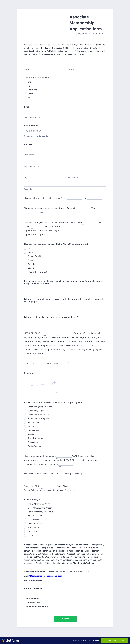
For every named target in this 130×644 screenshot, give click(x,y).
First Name (28, 69)
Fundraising (33, 426)
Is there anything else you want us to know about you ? (51, 317)
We (29, 98)
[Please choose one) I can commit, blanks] (64, 456)
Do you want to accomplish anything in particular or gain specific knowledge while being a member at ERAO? (64, 282)
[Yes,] (31, 212)
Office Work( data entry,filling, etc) (43, 407)
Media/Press (33, 430)
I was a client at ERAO (37, 272)
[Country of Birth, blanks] (47, 486)
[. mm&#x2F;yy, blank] (61, 364)
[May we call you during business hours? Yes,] (74, 198)
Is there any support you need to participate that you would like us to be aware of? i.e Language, (64, 300)
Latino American (35, 524)
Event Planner (34, 422)
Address (28, 144)
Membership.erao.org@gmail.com (46, 576)
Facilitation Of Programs (38, 419)
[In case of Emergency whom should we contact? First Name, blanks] (89, 223)
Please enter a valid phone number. (36, 136)
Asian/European (35, 516)
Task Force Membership (38, 415)
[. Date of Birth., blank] (77, 486)
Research (32, 434)
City (26, 178)
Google (31, 268)
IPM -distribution (35, 438)
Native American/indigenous (40, 512)
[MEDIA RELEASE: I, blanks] (50, 333)
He (29, 86)
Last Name (71, 69)
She (29, 82)
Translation (33, 442)
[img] (44, 383)
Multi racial (33, 531)
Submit (66, 619)
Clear (58, 393)
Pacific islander (35, 520)
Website (31, 264)
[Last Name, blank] (37, 227)
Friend (31, 260)
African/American (35, 528)
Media (30, 252)
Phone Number (31, 126)
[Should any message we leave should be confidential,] (83, 208)
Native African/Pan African (39, 504)
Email (27, 107)
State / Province (72, 178)
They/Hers (32, 90)
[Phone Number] (44, 131)
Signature (29, 373)
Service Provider (35, 256)
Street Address (29, 155)
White (30, 535)
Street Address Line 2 (32, 166)
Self (29, 248)
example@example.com (32, 117)
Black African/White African (40, 508)
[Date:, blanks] (37, 364)
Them (30, 94)
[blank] (65, 333)
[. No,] (94, 198)
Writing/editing (34, 446)
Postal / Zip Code (30, 189)
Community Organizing (38, 411)
